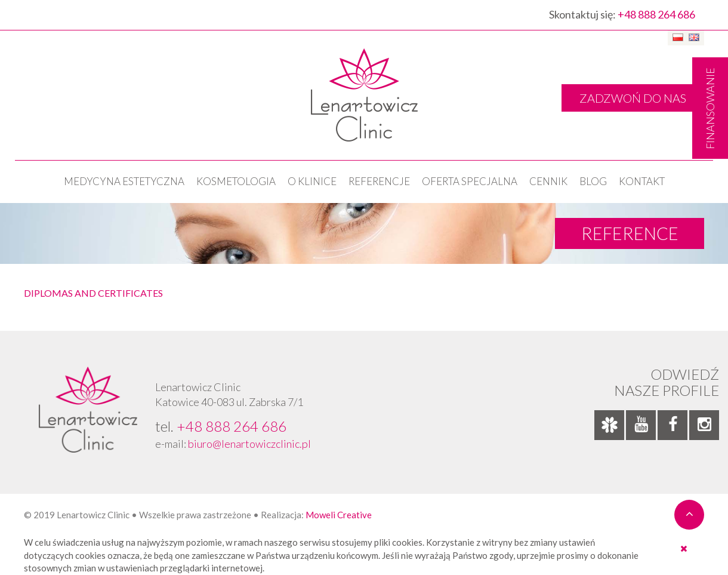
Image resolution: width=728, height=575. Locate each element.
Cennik (548, 181)
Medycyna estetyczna (124, 181)
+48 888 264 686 (656, 14)
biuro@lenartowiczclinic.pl (249, 444)
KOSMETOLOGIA (236, 181)
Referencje (379, 181)
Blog (593, 181)
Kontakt (642, 181)
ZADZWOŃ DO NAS (633, 98)
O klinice (312, 181)
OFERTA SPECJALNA (470, 181)
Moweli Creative (339, 515)
